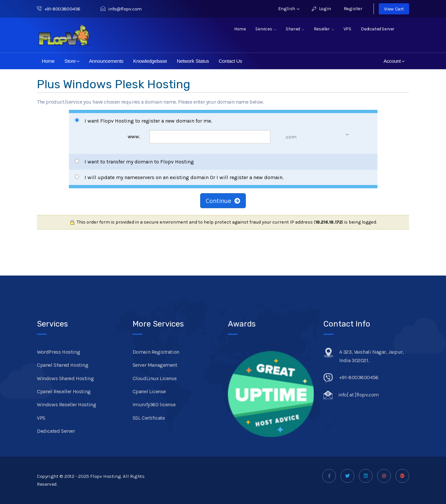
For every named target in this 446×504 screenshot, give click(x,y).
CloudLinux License (155, 378)
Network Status (193, 61)
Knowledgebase (150, 61)
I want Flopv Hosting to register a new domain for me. (143, 121)
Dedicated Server (378, 29)
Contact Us (231, 61)
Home (240, 29)
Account (394, 61)
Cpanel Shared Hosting (63, 365)
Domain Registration (156, 352)
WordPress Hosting (58, 352)
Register (353, 8)
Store (72, 61)
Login (321, 8)
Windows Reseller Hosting (66, 404)
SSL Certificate (149, 418)
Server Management (155, 365)
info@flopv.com (121, 9)
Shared (295, 29)
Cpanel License (149, 391)
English (289, 8)
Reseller (324, 29)
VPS (347, 29)
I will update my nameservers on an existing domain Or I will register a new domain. (179, 177)
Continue (223, 201)
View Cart (394, 9)
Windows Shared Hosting (65, 378)
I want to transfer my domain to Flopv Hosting (134, 162)
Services (266, 29)
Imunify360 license (154, 404)
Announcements (106, 61)
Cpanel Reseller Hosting (64, 391)
